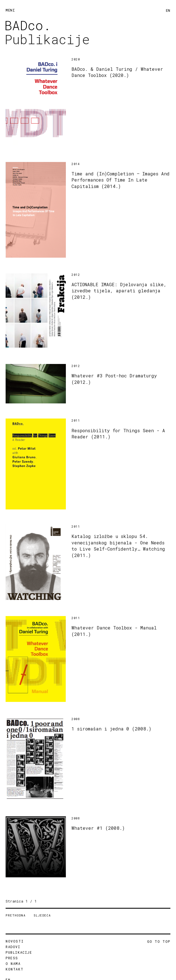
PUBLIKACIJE (19, 952)
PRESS (12, 958)
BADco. (28, 25)
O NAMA (13, 963)
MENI (10, 10)
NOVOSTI (15, 941)
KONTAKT (14, 969)
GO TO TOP (159, 941)
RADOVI (13, 947)
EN (168, 10)
